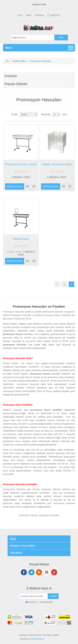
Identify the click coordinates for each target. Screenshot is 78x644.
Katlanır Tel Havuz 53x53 (57, 164)
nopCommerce (37, 639)
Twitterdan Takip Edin (31, 572)
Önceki (57, 284)
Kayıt (20, 15)
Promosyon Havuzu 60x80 (21, 164)
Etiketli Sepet (21, 239)
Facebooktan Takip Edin (24, 572)
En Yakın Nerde (51, 639)
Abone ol (32, 602)
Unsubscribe (46, 602)
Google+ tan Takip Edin (54, 572)
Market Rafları (19, 61)
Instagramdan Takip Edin (47, 572)
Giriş (29, 15)
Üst (7, 61)
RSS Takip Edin (39, 572)
